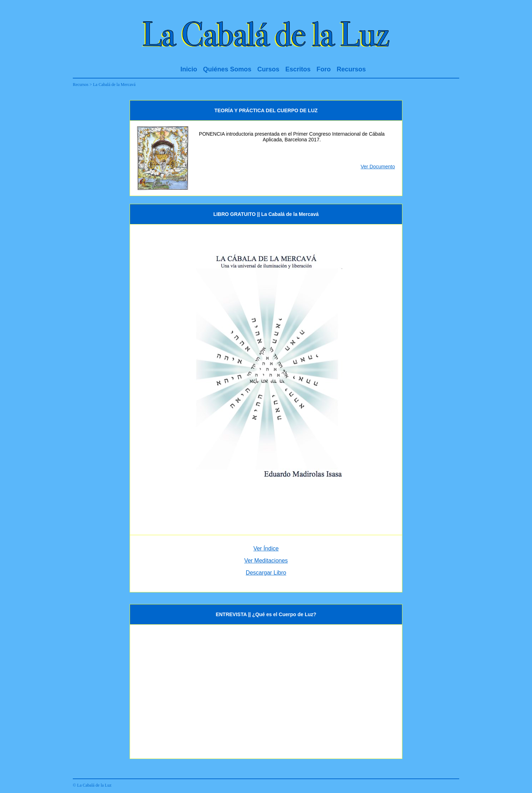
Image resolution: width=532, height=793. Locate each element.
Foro (324, 69)
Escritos (298, 69)
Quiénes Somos (227, 69)
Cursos (268, 69)
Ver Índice (266, 548)
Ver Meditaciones (266, 561)
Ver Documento (378, 167)
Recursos (351, 69)
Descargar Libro (266, 573)
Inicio (189, 69)
